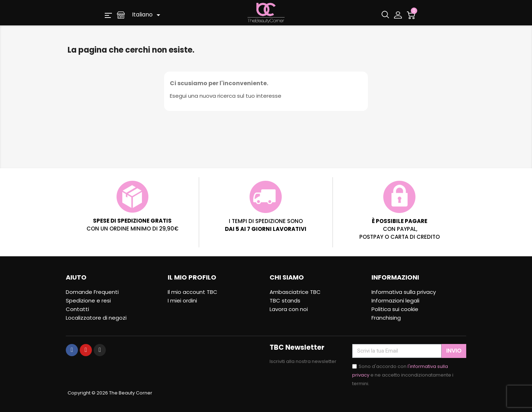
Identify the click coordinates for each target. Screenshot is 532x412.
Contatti (77, 309)
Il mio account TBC (193, 292)
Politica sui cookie (395, 309)
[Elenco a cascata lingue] (147, 15)
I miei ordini (182, 300)
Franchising (386, 318)
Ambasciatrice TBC (295, 292)
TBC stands (285, 300)
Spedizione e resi (88, 300)
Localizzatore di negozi (96, 318)
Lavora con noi (289, 309)
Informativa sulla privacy (404, 292)
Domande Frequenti (92, 292)
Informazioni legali (395, 300)
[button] (108, 15)
